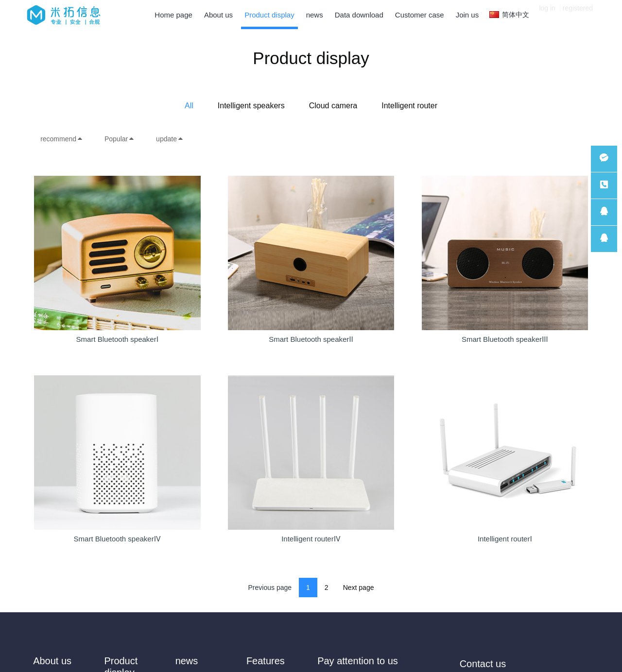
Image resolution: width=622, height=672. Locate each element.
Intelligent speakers (251, 106)
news (187, 661)
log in (547, 15)
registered (578, 15)
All (189, 106)
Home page (173, 15)
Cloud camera (333, 106)
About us (52, 661)
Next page (359, 588)
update (170, 139)
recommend (62, 139)
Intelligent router (409, 106)
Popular (120, 139)
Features (266, 661)
